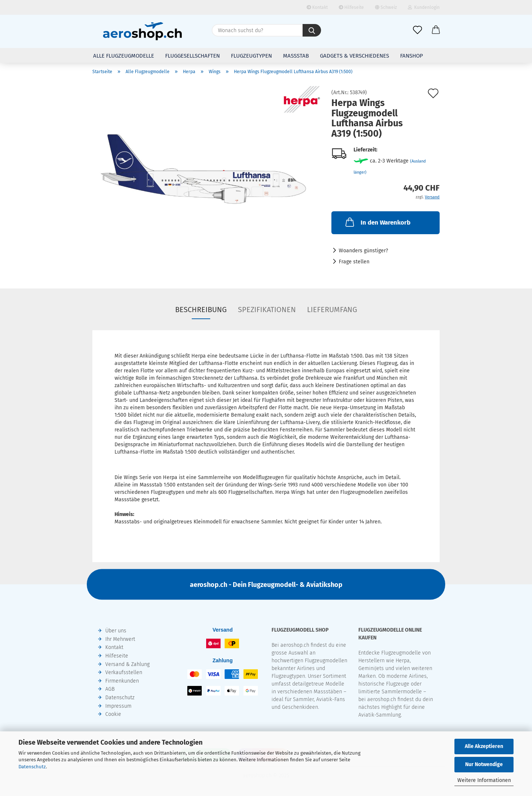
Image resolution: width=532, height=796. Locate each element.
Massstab (296, 56)
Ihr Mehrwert (120, 639)
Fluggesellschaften (192, 56)
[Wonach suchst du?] (312, 30)
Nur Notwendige (484, 764)
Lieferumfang (332, 310)
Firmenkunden (122, 681)
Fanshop (412, 56)
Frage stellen (354, 262)
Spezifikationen (267, 310)
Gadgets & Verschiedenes (354, 56)
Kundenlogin (424, 7)
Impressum (118, 706)
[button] (436, 30)
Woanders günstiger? (363, 251)
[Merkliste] (417, 30)
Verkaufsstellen (124, 672)
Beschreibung (201, 310)
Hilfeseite (351, 7)
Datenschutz (32, 767)
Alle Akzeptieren (484, 746)
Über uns (116, 631)
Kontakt (317, 7)
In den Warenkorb (377, 222)
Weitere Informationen (484, 780)
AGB (110, 689)
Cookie (113, 714)
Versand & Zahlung (127, 664)
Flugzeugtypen (251, 56)
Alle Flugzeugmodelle (124, 56)
